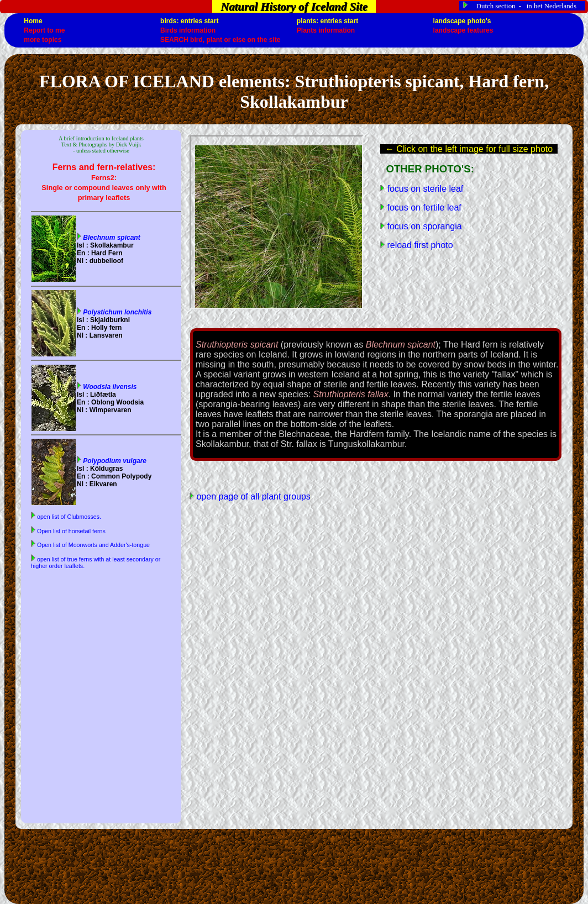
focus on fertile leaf (423, 207)
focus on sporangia (423, 226)
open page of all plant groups (252, 496)
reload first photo (419, 245)
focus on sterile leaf (424, 189)
